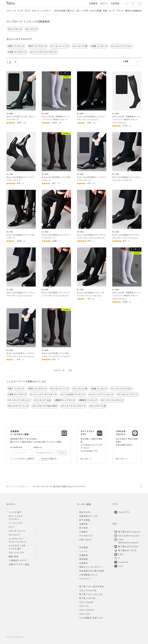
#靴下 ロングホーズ (38, 46)
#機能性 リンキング (88, 400)
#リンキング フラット (128, 394)
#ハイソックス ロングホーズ (44, 52)
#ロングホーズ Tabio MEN (45, 406)
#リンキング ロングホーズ (73, 406)
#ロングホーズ (15, 29)
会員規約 (44, 459)
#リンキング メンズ (60, 46)
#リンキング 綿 (80, 46)
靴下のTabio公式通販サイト (18, 487)
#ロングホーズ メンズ (18, 406)
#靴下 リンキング (16, 46)
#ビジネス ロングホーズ (112, 400)
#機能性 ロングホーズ (65, 400)
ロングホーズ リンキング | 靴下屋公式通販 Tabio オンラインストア (59, 487)
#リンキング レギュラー (19, 400)
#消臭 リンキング (99, 46)
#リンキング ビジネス (121, 46)
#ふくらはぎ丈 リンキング (73, 394)
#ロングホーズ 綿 (98, 406)
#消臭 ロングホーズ (17, 52)
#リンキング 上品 (43, 400)
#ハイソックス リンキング (101, 394)
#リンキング (31, 29)
